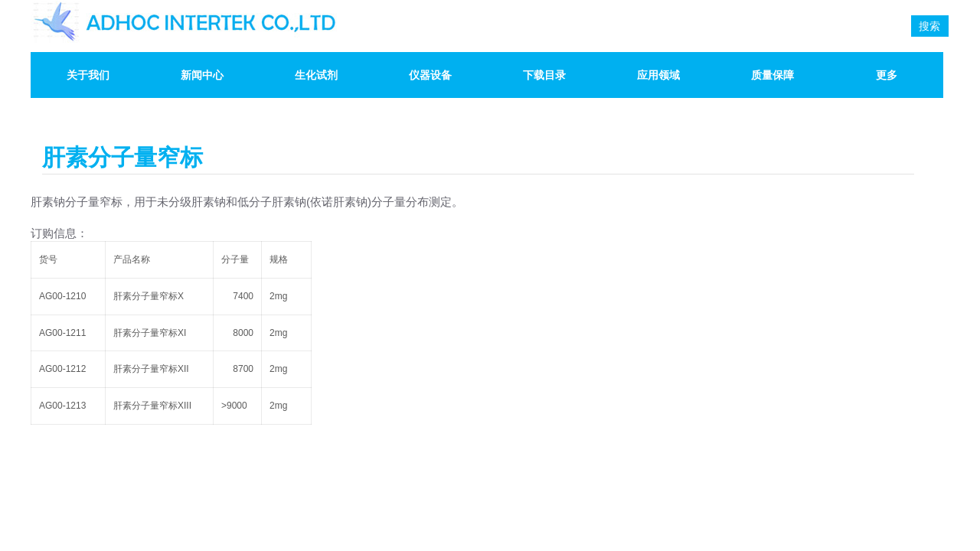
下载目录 (544, 75)
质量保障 (773, 75)
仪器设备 (430, 75)
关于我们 (88, 75)
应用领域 (658, 75)
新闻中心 (202, 75)
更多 (887, 75)
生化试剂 (316, 75)
